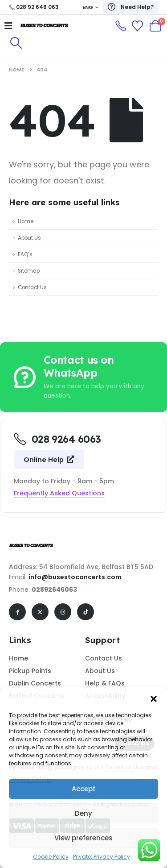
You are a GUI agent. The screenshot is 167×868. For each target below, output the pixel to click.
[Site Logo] (45, 26)
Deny (83, 813)
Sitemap (29, 271)
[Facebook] (17, 612)
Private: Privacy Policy (102, 857)
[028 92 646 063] (34, 7)
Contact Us (32, 287)
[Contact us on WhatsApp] (84, 377)
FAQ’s (25, 254)
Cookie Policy (51, 857)
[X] (40, 612)
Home (26, 221)
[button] (154, 698)
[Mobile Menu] (8, 26)
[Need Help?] (130, 7)
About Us (29, 238)
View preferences (83, 838)
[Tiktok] (86, 612)
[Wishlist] (138, 26)
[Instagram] (63, 612)
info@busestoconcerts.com (75, 577)
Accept (84, 789)
